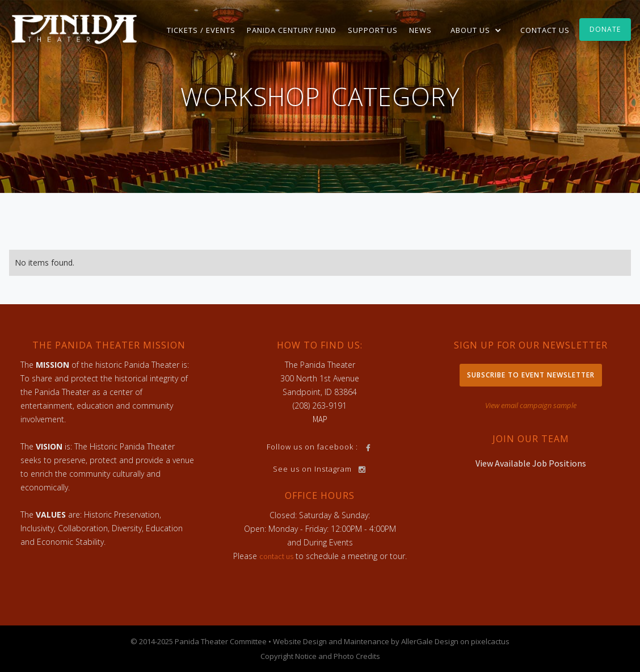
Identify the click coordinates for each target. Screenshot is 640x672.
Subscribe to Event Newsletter (531, 375)
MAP (320, 419)
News (420, 30)
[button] (476, 30)
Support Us (373, 30)
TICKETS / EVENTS (201, 30)
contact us (276, 556)
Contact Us (545, 30)
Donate (605, 29)
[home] (74, 28)
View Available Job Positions (531, 463)
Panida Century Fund (292, 30)
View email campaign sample (531, 405)
